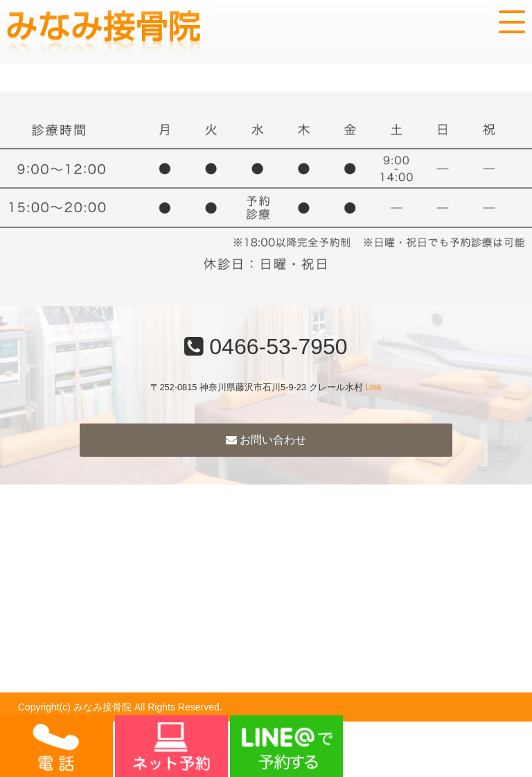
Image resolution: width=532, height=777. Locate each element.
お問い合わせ (266, 440)
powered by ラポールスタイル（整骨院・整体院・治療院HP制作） (370, 707)
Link (373, 387)
